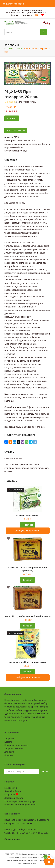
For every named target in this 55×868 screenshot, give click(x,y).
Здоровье (9, 738)
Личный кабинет (13, 791)
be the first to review (26, 102)
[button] (13, 4)
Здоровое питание (14, 748)
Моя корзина (11, 788)
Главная (8, 49)
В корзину (12, 118)
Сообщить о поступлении (27, 531)
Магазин (18, 49)
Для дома (9, 752)
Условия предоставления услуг (20, 801)
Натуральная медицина (16, 745)
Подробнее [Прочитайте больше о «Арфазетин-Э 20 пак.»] (27, 525)
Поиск (45, 771)
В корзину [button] (28, 580)
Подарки (9, 755)
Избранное (11, 795)
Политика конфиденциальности (20, 805)
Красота (8, 742)
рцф (25, 151)
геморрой (17, 151)
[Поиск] (44, 32)
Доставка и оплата (14, 798)
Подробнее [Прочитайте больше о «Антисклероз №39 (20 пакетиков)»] (27, 672)
